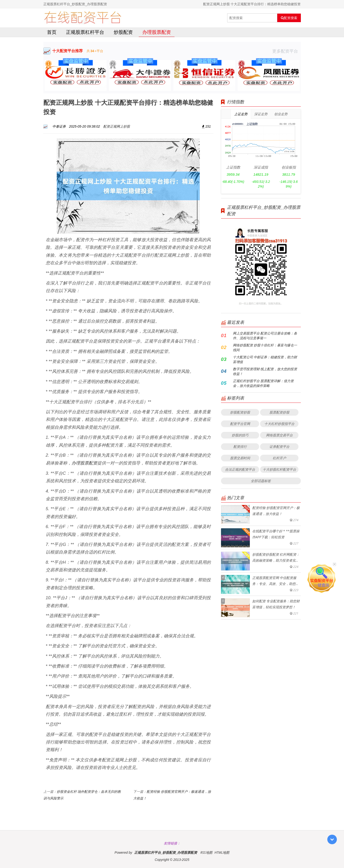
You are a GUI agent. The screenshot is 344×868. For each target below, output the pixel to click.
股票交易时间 (240, 458)
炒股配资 (123, 32)
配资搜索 (289, 18)
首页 (52, 32)
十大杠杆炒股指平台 (279, 424)
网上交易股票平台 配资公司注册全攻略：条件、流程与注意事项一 (265, 336)
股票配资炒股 (279, 412)
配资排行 (240, 446)
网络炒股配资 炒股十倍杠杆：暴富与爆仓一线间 (265, 347)
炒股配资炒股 (240, 412)
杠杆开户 (279, 458)
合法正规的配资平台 (240, 469)
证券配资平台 (279, 446)
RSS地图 (206, 852)
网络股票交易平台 (279, 435)
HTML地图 (222, 852)
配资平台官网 (240, 424)
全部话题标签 (261, 481)
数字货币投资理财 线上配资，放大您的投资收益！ (265, 371)
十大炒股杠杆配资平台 (279, 469)
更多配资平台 (287, 51)
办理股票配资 (157, 32)
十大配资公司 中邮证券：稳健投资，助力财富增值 (265, 359)
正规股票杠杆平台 (85, 32)
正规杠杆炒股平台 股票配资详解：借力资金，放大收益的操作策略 (263, 383)
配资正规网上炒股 (117, 126)
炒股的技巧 (240, 435)
